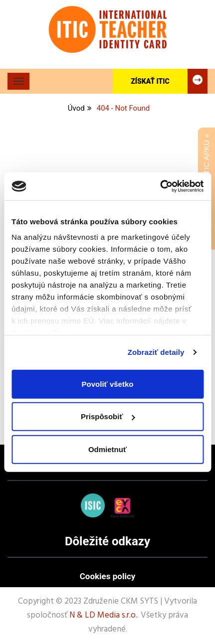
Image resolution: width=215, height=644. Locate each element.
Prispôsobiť (108, 416)
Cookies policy (108, 576)
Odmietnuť (107, 449)
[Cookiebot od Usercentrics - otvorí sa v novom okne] (160, 186)
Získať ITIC (169, 81)
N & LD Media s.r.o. (103, 615)
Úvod (76, 108)
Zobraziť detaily (156, 352)
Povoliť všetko (108, 384)
